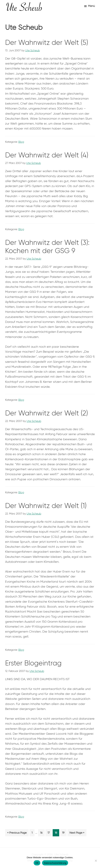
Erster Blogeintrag (33, 663)
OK (37, 863)
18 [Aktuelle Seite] (57, 833)
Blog (21, 142)
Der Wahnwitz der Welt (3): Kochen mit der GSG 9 (47, 247)
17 (50, 833)
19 (64, 833)
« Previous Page (17, 833)
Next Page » (77, 833)
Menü (91, 6)
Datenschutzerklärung (55, 863)
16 (42, 833)
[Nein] (96, 861)
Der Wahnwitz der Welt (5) (47, 42)
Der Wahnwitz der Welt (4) (47, 155)
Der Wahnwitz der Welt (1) (46, 506)
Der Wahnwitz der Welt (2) (46, 413)
